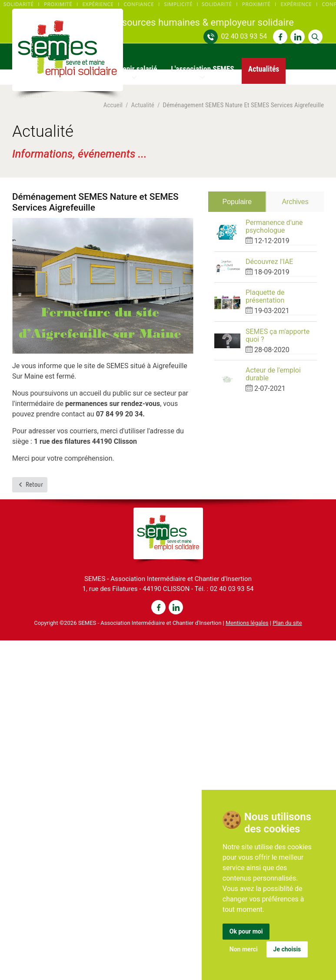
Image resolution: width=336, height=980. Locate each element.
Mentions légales (247, 623)
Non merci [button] (244, 949)
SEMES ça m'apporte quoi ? (278, 335)
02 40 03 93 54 (244, 36)
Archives (295, 202)
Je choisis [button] (287, 949)
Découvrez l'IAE (269, 262)
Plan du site (287, 623)
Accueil (113, 105)
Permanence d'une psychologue (274, 226)
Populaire (237, 202)
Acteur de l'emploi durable (273, 374)
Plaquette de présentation (265, 296)
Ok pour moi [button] (246, 931)
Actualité (142, 105)
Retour (30, 484)
